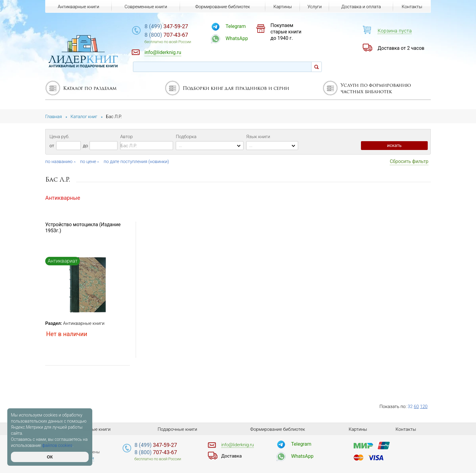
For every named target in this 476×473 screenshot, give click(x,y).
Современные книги (146, 7)
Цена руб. (59, 137)
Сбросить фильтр (409, 161)
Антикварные (63, 198)
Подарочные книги (177, 429)
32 (410, 407)
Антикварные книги (84, 323)
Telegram (236, 26)
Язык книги (258, 137)
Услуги (315, 7)
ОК (50, 457)
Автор (126, 137)
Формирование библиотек (223, 7)
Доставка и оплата (361, 7)
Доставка (232, 456)
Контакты (412, 7)
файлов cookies (57, 445)
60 (416, 407)
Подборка (186, 137)
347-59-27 (166, 26)
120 (424, 407)
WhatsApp (237, 38)
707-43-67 (166, 35)
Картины (283, 7)
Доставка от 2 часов (401, 48)
